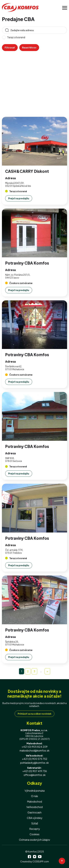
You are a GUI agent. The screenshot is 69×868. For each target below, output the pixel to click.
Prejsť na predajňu (19, 198)
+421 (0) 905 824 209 (34, 747)
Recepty (35, 829)
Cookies (34, 834)
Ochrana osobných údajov (34, 840)
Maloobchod (34, 801)
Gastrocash (34, 812)
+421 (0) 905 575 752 (35, 759)
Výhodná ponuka (35, 791)
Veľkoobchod (34, 807)
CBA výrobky (35, 818)
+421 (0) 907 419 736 (35, 771)
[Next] (47, 671)
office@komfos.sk (35, 775)
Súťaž (35, 823)
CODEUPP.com (41, 861)
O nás (34, 796)
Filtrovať (10, 47)
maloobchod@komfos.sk (34, 750)
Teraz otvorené (14, 37)
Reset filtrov (29, 47)
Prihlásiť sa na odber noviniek (34, 714)
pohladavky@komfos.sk (34, 763)
